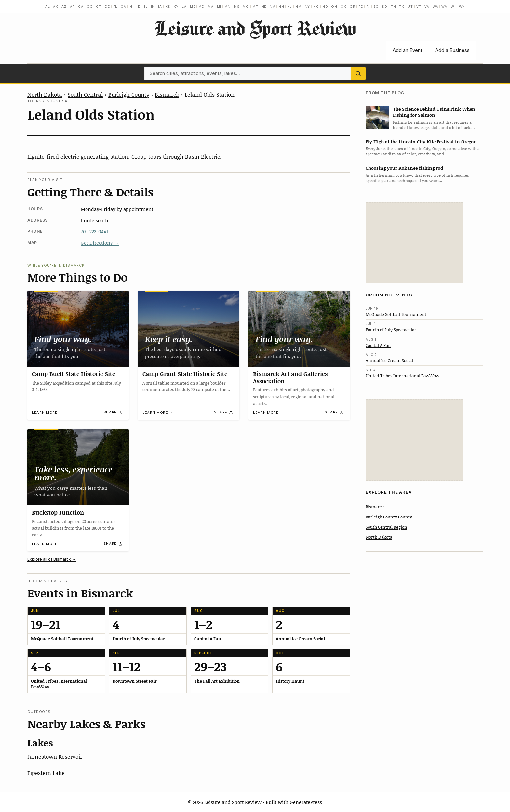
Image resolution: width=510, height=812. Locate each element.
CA (81, 7)
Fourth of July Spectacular (391, 330)
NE (264, 7)
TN (393, 7)
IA (160, 7)
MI (219, 7)
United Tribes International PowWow (403, 376)
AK (56, 7)
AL (48, 7)
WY (462, 7)
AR (73, 7)
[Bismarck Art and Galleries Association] (299, 329)
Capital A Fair (378, 345)
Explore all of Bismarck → (52, 559)
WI (453, 7)
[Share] (113, 413)
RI (368, 7)
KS (168, 7)
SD (385, 7)
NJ (290, 7)
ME (193, 7)
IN (153, 7)
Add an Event (407, 50)
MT (255, 7)
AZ (64, 7)
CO (90, 7)
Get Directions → (100, 243)
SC (376, 7)
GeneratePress (306, 802)
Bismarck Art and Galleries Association (290, 377)
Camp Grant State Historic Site (185, 374)
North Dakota (45, 94)
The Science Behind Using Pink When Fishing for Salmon (434, 112)
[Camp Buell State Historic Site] (78, 329)
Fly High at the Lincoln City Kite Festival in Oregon (421, 142)
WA (436, 7)
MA (211, 7)
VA (427, 7)
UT (410, 7)
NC (316, 7)
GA (123, 7)
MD (201, 7)
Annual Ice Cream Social (389, 360)
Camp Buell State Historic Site (74, 374)
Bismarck (167, 94)
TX (402, 7)
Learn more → (47, 413)
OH (334, 7)
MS (237, 7)
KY (176, 7)
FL (115, 7)
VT (419, 7)
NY (308, 7)
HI (132, 7)
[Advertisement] (414, 243)
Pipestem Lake (46, 773)
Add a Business (452, 50)
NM (298, 7)
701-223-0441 (94, 231)
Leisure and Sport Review (255, 28)
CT (99, 7)
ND (325, 7)
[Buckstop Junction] (78, 467)
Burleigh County (129, 94)
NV (272, 7)
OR (353, 7)
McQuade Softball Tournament (396, 314)
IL (146, 7)
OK (343, 7)
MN (228, 7)
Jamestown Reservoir (55, 756)
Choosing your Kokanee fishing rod (404, 168)
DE (107, 7)
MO (246, 7)
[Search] (358, 73)
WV (444, 7)
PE (361, 7)
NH (281, 7)
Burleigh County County (389, 517)
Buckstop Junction (58, 512)
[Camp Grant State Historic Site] (189, 329)
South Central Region (386, 527)
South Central (85, 94)
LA (184, 7)
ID (139, 7)
